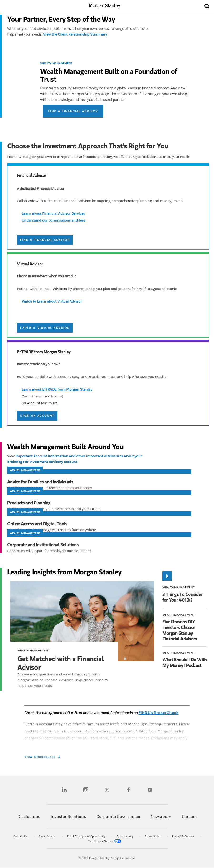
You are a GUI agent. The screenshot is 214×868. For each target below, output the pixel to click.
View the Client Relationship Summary (75, 34)
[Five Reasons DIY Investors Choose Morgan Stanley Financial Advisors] (185, 630)
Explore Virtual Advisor (45, 328)
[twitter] (107, 790)
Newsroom (161, 817)
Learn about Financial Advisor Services (53, 213)
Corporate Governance (118, 817)
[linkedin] (64, 790)
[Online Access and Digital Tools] (109, 524)
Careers (189, 817)
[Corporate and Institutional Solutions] (109, 545)
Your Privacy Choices (105, 841)
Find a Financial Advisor (73, 111)
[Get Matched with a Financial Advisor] (82, 621)
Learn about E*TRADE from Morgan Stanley (57, 389)
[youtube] (150, 790)
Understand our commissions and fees (53, 220)
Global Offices (47, 836)
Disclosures (29, 817)
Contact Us (21, 836)
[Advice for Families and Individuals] (109, 482)
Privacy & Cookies (183, 836)
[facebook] (129, 790)
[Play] (167, 576)
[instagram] (86, 790)
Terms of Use (153, 836)
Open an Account (37, 416)
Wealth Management (56, 63)
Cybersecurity (125, 836)
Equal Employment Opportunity (86, 836)
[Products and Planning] (109, 503)
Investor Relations (68, 817)
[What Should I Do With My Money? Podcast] (185, 662)
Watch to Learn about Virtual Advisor (52, 301)
